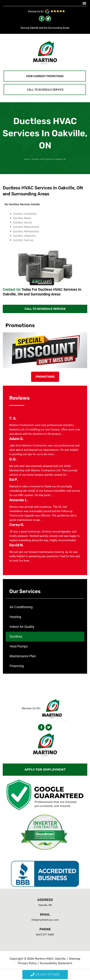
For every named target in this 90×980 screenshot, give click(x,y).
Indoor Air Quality (22, 627)
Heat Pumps (19, 646)
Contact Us (12, 289)
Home (27, 159)
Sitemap (75, 959)
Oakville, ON (45, 905)
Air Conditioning (21, 607)
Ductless (16, 636)
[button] (84, 3)
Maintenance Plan (23, 656)
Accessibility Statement (56, 963)
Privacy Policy (28, 963)
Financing (17, 666)
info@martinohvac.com (45, 920)
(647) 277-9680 (45, 935)
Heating (15, 617)
